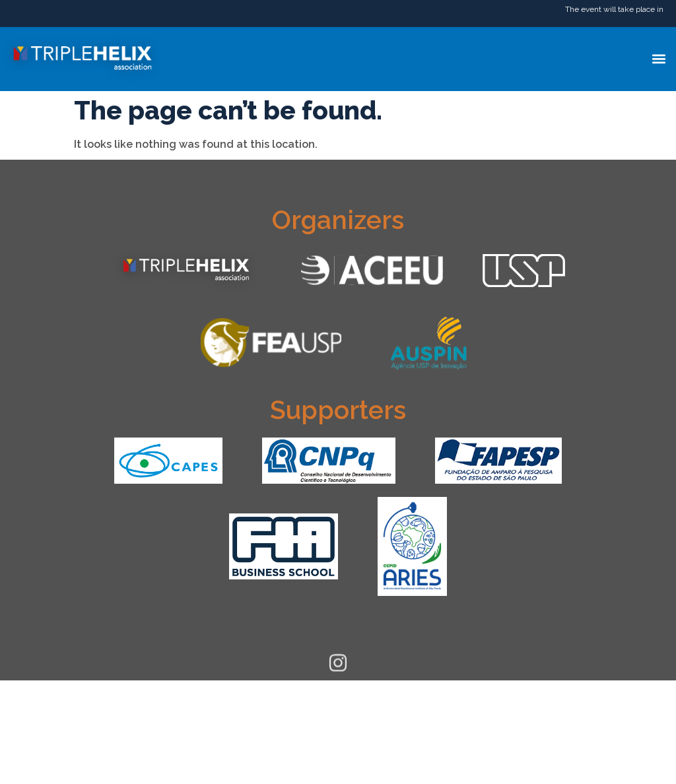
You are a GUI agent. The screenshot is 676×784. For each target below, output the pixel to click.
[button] (659, 59)
